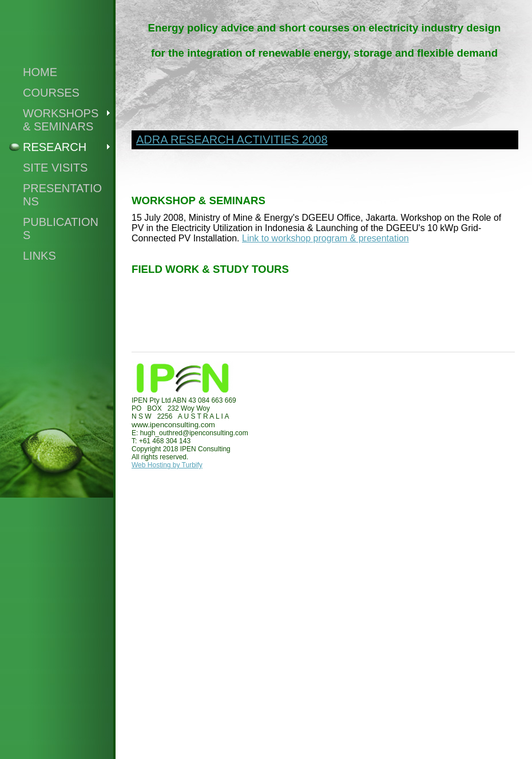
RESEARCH (55, 147)
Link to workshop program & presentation (325, 238)
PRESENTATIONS (62, 195)
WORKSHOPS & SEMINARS (61, 120)
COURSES (51, 93)
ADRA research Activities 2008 (232, 140)
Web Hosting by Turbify (167, 465)
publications (61, 229)
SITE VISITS (55, 168)
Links (39, 256)
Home (40, 72)
